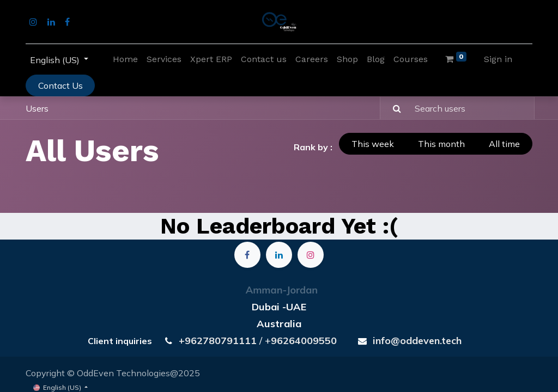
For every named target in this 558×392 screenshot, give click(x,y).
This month (441, 144)
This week (373, 144)
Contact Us (60, 85)
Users (37, 108)
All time (504, 144)
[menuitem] (125, 59)
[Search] (392, 108)
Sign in (498, 59)
